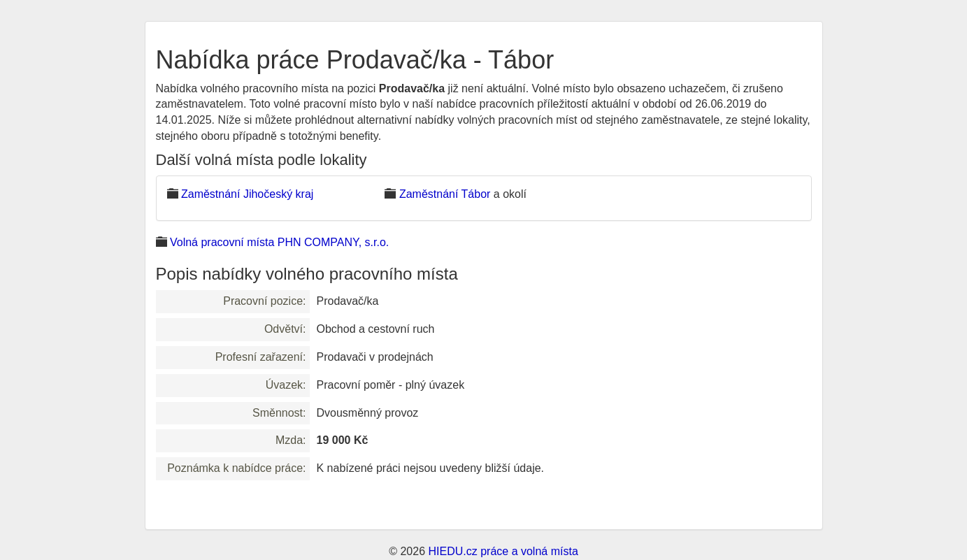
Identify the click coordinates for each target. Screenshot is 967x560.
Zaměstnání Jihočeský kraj (247, 194)
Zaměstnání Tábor (445, 194)
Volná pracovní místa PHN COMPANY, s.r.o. (279, 242)
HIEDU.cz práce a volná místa (503, 551)
